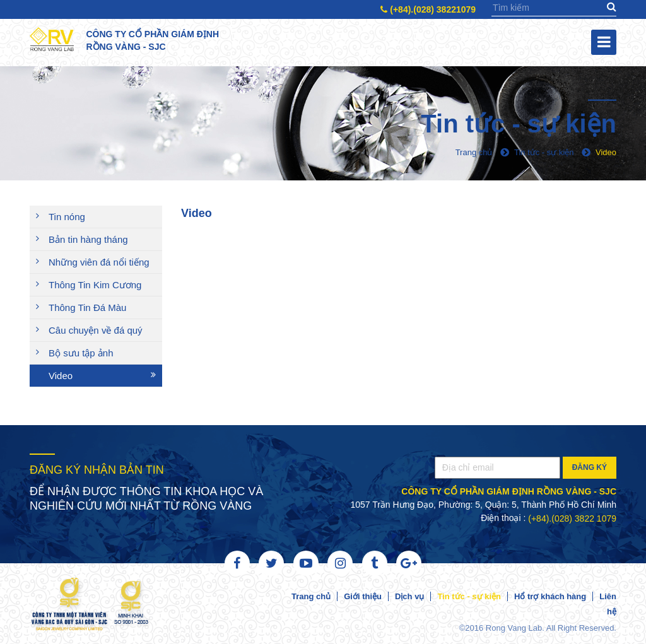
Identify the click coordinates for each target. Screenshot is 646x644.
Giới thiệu (363, 596)
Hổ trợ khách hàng (550, 596)
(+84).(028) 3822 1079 (572, 518)
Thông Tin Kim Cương (95, 285)
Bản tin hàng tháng (88, 239)
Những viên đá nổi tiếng (99, 262)
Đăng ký (590, 467)
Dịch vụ (409, 596)
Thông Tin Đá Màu (87, 307)
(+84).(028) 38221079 (428, 9)
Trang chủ (311, 596)
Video (61, 376)
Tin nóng (67, 217)
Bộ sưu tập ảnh (81, 353)
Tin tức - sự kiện (469, 596)
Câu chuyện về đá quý (96, 330)
